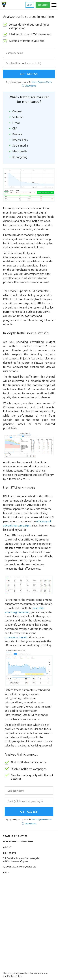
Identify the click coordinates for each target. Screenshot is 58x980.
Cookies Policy (23, 976)
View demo (31, 95)
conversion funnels (30, 713)
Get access (42, 5)
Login (27, 5)
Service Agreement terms (34, 90)
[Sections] (54, 5)
